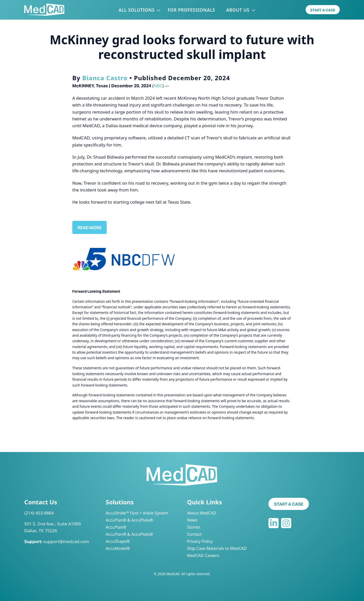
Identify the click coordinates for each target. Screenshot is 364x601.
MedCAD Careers (203, 555)
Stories (194, 527)
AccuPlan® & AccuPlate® (129, 520)
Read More (89, 228)
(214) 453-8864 (39, 513)
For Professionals (191, 10)
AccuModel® (118, 548)
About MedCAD (202, 513)
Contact (194, 534)
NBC (158, 86)
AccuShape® (118, 541)
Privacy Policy (200, 541)
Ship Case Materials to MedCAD (217, 548)
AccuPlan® (116, 527)
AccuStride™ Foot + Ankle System (137, 513)
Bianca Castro (105, 78)
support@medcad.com (66, 541)
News (192, 520)
